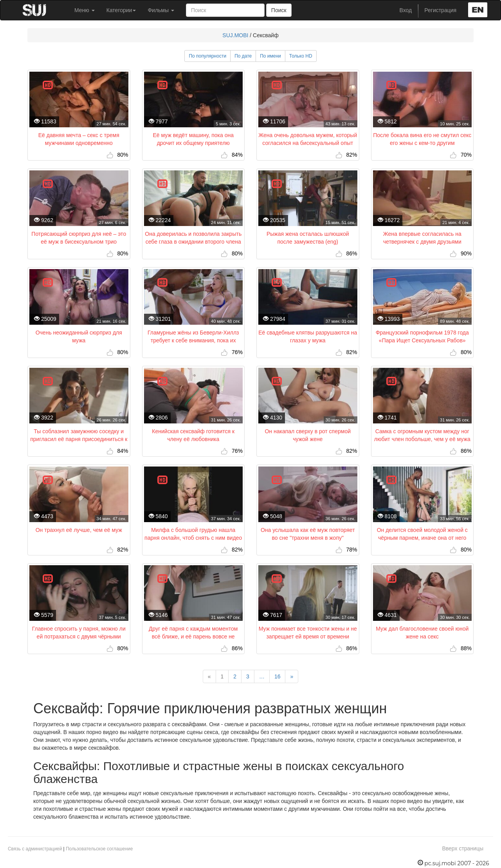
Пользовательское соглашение (99, 849)
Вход (406, 10)
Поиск (279, 10)
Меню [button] (85, 10)
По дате (243, 56)
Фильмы (161, 10)
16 (278, 676)
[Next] (292, 676)
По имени (270, 56)
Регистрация (440, 10)
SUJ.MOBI (235, 35)
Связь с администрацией (35, 849)
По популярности (207, 56)
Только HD (301, 56)
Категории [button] (121, 10)
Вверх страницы (463, 848)
